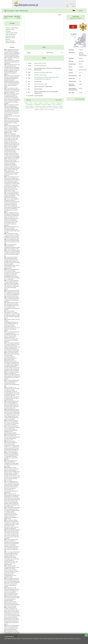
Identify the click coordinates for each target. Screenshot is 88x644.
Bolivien (37, 109)
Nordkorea (59, 105)
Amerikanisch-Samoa (30, 108)
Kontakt (81, 11)
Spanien (41, 103)
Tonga (61, 106)
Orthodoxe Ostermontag (40, 75)
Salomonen (55, 106)
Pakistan (49, 105)
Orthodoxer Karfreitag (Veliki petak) (43, 72)
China (27, 106)
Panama (52, 109)
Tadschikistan (37, 105)
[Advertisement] (44, 29)
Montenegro (59, 103)
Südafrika (49, 106)
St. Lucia (47, 109)
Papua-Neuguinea (44, 108)
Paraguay (61, 108)
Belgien (27, 103)
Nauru (51, 108)
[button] (74, 11)
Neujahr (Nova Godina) (40, 63)
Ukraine (36, 103)
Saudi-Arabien (30, 105)
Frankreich (46, 103)
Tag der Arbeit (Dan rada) (41, 84)
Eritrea (44, 106)
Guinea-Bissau (38, 106)
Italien (31, 103)
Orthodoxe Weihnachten (40, 66)
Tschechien (53, 103)
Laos (54, 105)
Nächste (58, 100)
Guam (37, 108)
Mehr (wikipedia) (80, 99)
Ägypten (31, 106)
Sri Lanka (44, 105)
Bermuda (55, 108)
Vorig (29, 100)
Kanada (42, 109)
